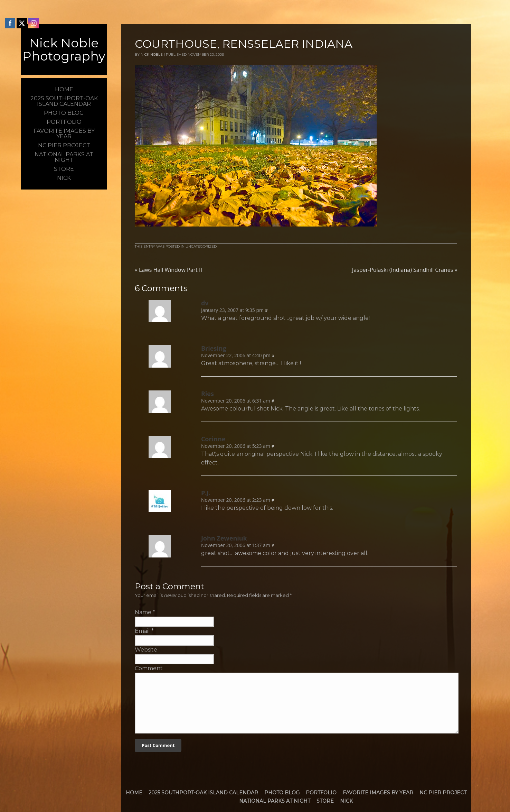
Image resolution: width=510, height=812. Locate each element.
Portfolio (321, 793)
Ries (207, 394)
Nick (346, 801)
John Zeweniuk (224, 538)
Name (143, 612)
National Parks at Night (275, 801)
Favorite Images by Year (378, 793)
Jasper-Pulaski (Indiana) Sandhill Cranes (405, 270)
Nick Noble (152, 54)
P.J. (206, 493)
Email (142, 631)
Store (325, 801)
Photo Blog (282, 793)
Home (134, 793)
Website (146, 650)
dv (205, 303)
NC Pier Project (443, 793)
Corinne (213, 439)
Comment (149, 668)
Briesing (214, 348)
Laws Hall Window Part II (168, 270)
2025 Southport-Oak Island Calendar (203, 793)
